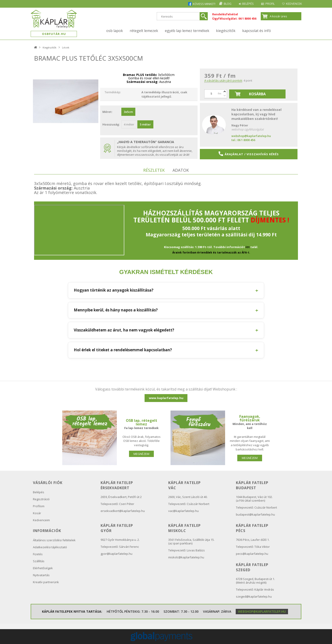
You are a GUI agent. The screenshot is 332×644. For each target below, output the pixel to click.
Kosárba (257, 94)
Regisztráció (41, 499)
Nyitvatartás (41, 575)
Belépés (244, 4)
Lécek (66, 47)
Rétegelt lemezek (144, 31)
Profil (268, 4)
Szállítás (39, 561)
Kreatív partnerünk (46, 582)
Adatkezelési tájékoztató (50, 547)
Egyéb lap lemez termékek (187, 31)
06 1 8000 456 (247, 18)
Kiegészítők (226, 31)
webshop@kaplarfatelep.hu (251, 136)
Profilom (39, 506)
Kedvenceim (41, 520)
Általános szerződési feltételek (54, 540)
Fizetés (38, 554)
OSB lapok (115, 31)
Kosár (37, 513)
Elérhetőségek (43, 568)
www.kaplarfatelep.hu (166, 398)
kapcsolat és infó (257, 31)
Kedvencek (293, 4)
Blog (222, 4)
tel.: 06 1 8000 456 (243, 140)
